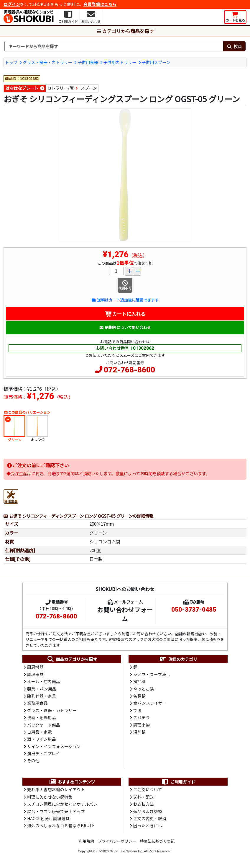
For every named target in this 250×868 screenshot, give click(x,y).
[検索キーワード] (114, 46)
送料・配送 (144, 797)
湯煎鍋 (139, 732)
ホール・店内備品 (44, 681)
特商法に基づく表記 (157, 841)
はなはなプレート (22, 88)
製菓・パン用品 (42, 689)
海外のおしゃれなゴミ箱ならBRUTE (61, 825)
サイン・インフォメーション (54, 746)
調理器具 (35, 674)
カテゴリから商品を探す (125, 31)
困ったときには (148, 825)
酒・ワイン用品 (42, 739)
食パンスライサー (150, 703)
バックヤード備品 (44, 725)
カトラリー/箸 (60, 88)
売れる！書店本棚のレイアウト (56, 789)
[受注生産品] (11, 496)
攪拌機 (139, 681)
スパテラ (142, 717)
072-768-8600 (129, 370)
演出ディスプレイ (43, 753)
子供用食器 (88, 62)
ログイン (12, 4)
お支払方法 (144, 804)
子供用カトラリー (120, 62)
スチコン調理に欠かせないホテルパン (62, 804)
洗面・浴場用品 (42, 717)
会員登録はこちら (100, 4)
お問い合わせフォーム (125, 614)
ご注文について (148, 789)
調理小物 (142, 725)
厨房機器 (35, 667)
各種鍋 (139, 696)
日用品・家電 (40, 732)
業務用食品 (37, 703)
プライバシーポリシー (117, 841)
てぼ (137, 710)
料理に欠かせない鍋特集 (50, 797)
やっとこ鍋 (144, 689)
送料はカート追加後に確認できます (125, 300)
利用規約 (86, 841)
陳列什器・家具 (42, 696)
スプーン (89, 88)
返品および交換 (148, 811)
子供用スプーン (156, 62)
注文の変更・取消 (150, 818)
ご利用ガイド (178, 782)
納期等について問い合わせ (125, 327)
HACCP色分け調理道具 (48, 818)
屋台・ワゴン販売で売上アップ (56, 811)
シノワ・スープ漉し (152, 674)
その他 (33, 760)
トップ (11, 62)
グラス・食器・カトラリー (47, 62)
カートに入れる (125, 314)
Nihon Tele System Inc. (126, 851)
